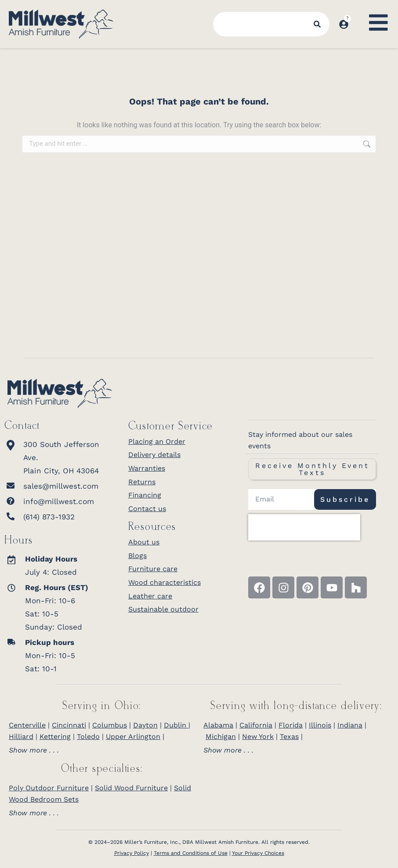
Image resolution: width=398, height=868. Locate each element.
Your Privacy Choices (258, 853)
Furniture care (153, 569)
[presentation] (304, 527)
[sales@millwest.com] (60, 486)
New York (258, 737)
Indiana (350, 725)
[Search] (318, 24)
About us (144, 542)
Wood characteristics (165, 582)
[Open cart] (358, 16)
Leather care (150, 596)
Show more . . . (34, 750)
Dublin (176, 725)
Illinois (320, 725)
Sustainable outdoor (163, 609)
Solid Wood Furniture (131, 788)
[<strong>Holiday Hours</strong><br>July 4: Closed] (54, 565)
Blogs (137, 556)
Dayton (145, 725)
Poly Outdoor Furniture (49, 788)
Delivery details (154, 455)
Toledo (88, 737)
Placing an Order (157, 441)
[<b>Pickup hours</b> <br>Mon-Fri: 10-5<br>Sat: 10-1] (54, 656)
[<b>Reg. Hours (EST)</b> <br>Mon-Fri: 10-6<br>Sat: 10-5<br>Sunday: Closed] (54, 607)
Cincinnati (69, 725)
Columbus (110, 725)
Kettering (55, 737)
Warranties (147, 468)
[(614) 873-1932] (60, 517)
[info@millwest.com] (60, 501)
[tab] (102, 750)
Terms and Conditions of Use (191, 853)
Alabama (218, 725)
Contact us (147, 509)
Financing (145, 495)
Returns (142, 482)
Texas (289, 737)
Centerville (27, 725)
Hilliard (21, 737)
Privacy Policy (132, 853)
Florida (291, 725)
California (256, 725)
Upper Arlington (133, 737)
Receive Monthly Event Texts (312, 469)
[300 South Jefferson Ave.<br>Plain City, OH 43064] (60, 457)
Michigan (221, 737)
